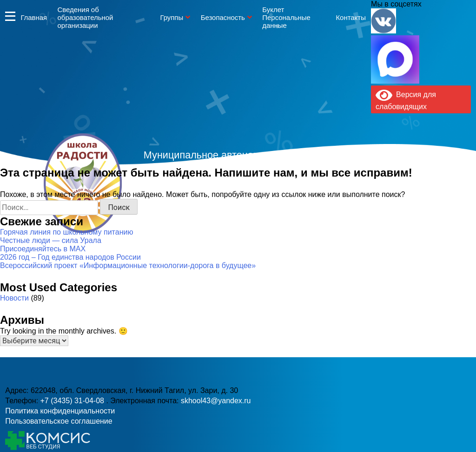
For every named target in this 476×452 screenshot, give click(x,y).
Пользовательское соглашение (59, 421)
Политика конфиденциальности (60, 411)
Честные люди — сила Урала (51, 240)
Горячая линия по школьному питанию (66, 232)
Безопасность (223, 17)
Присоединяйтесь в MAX (43, 249)
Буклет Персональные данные (286, 17)
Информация (10, 16)
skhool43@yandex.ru (340, 202)
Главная (34, 17)
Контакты (350, 17)
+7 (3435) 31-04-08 (207, 202)
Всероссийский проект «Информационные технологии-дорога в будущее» (128, 265)
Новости (14, 298)
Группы (172, 17)
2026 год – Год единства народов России (70, 257)
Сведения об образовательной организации (86, 17)
